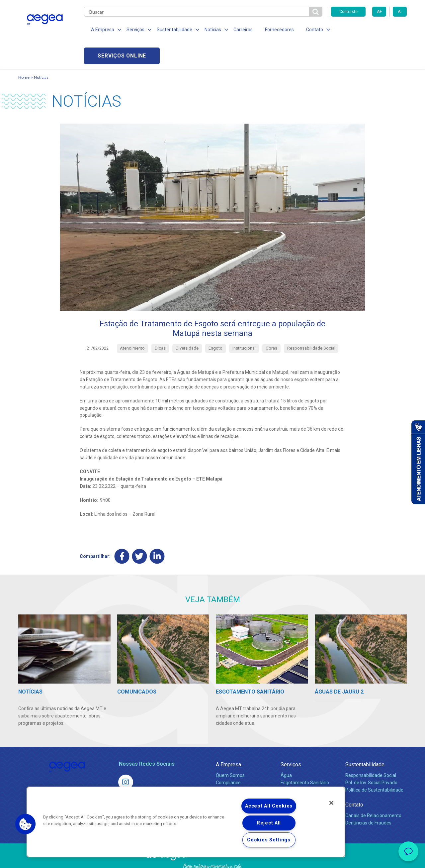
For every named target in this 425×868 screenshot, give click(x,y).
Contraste (348, 12)
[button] (26, 824)
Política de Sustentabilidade (374, 765)
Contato (354, 779)
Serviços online (369, 30)
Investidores (229, 765)
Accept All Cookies (269, 806)
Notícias (41, 52)
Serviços (291, 739)
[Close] (331, 803)
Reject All (269, 823)
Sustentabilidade (365, 739)
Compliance (228, 757)
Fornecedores (274, 30)
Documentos (294, 779)
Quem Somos (230, 750)
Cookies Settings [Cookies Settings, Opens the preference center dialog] (269, 840)
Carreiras (239, 30)
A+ (379, 12)
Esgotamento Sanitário (305, 757)
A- (400, 12)
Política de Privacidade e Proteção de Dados (212, 858)
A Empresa (228, 739)
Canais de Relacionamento (373, 790)
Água (286, 750)
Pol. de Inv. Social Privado (371, 757)
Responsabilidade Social (371, 750)
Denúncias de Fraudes (368, 798)
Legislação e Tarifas (301, 765)
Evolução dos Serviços (304, 772)
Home (24, 52)
